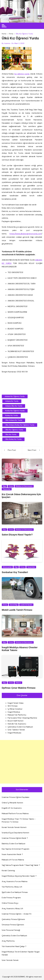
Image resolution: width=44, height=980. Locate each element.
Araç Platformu (8, 941)
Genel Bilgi (14, 605)
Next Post (32, 450)
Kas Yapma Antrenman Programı (15, 849)
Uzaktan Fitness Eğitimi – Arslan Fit (17, 914)
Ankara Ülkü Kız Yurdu (14, 406)
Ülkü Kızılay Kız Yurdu (13, 439)
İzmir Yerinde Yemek (10, 960)
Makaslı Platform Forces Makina (15, 813)
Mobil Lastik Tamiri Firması (17, 610)
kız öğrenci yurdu (22, 74)
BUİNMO (22, 10)
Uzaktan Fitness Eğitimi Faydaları (16, 797)
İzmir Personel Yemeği (11, 930)
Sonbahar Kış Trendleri (15, 572)
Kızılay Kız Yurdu (12, 415)
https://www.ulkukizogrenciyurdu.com (26, 234)
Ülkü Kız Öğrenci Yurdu (14, 430)
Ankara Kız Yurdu (12, 401)
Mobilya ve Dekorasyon (24, 486)
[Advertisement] (22, 762)
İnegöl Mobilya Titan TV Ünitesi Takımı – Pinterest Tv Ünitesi (19, 820)
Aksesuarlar (7, 567)
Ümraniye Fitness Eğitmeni (13, 925)
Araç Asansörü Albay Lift (12, 908)
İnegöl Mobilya (14, 712)
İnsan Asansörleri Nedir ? (12, 854)
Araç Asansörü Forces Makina (15, 881)
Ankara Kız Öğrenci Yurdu (15, 396)
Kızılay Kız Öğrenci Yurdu (15, 411)
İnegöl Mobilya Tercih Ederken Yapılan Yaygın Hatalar (21, 953)
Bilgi (4, 486)
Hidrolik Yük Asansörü (17, 724)
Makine (18, 683)
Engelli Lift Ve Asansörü (12, 808)
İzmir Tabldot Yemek (16, 730)
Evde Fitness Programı (11, 898)
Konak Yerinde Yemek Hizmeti (14, 827)
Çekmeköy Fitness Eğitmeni (13, 919)
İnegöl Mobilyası (14, 733)
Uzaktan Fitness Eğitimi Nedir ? (15, 838)
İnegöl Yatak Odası (16, 703)
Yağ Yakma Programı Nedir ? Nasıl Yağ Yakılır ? (21, 865)
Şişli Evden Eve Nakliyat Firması (15, 892)
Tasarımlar (7, 489)
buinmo (7, 43)
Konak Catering (8, 871)
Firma (11, 486)
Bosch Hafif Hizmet (16, 721)
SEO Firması (13, 706)
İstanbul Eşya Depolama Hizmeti (15, 833)
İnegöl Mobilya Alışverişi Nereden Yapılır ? (19, 876)
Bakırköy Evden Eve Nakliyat (14, 844)
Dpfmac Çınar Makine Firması (19, 688)
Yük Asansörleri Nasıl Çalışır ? (14, 946)
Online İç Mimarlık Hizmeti (12, 803)
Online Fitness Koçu (10, 903)
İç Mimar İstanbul (15, 709)
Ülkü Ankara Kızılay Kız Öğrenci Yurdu (20, 425)
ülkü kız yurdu (11, 434)
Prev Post (12, 450)
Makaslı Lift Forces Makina (13, 860)
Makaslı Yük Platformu (17, 715)
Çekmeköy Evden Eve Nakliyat (20, 727)
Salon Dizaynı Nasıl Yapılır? (17, 535)
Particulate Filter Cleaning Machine (22, 718)
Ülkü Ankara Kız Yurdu (14, 420)
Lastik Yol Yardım (26, 605)
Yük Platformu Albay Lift (12, 887)
